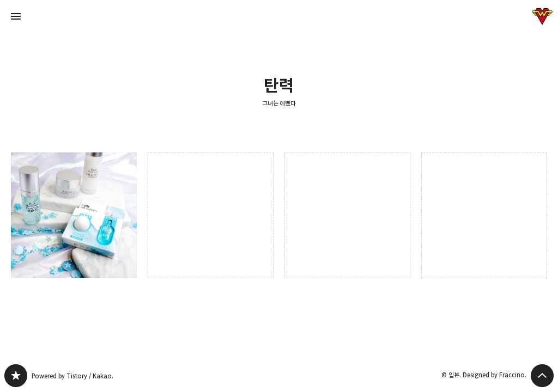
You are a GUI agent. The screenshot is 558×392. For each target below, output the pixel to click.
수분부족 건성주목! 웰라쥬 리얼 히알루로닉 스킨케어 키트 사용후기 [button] (74, 215)
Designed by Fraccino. (495, 375)
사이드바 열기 (16, 16)
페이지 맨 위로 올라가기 (542, 376)
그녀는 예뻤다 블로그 (16, 376)
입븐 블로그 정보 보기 (542, 16)
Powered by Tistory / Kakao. (72, 376)
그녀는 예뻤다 (279, 103)
